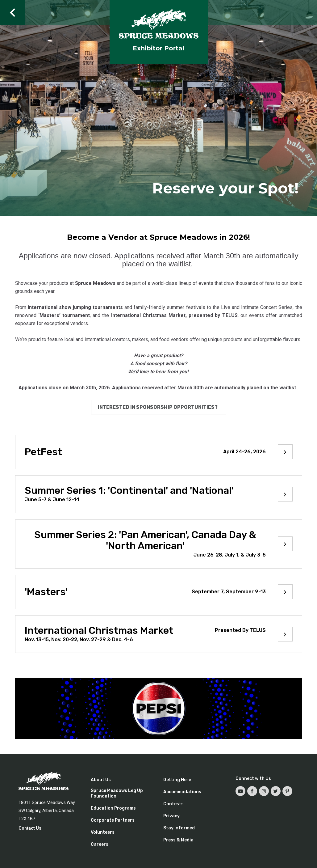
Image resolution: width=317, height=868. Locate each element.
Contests (173, 804)
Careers (100, 844)
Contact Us (30, 828)
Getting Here (177, 780)
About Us (101, 780)
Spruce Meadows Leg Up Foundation (117, 793)
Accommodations (182, 792)
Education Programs (113, 808)
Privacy (171, 816)
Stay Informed (179, 828)
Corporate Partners (113, 820)
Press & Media (178, 840)
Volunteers (103, 832)
